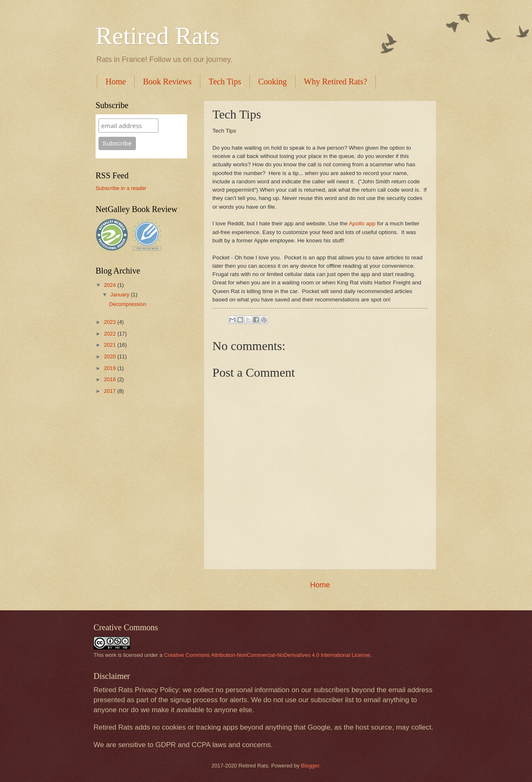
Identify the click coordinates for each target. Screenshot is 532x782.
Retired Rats (158, 36)
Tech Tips (225, 81)
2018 (111, 379)
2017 (111, 391)
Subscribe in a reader (121, 188)
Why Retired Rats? (335, 81)
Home (116, 81)
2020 (111, 356)
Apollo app (362, 223)
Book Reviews (167, 81)
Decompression (127, 304)
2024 (111, 285)
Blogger (310, 766)
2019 (111, 368)
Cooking (272, 81)
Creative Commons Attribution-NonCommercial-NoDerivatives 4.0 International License (267, 655)
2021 (111, 345)
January (120, 295)
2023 (111, 322)
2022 (111, 334)
